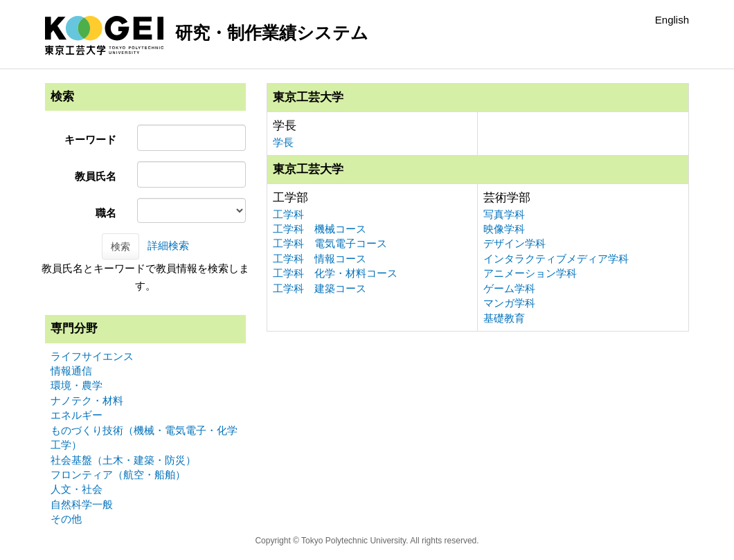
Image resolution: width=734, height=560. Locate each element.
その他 (66, 519)
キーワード (90, 139)
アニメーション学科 (530, 273)
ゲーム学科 (509, 288)
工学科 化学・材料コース (335, 273)
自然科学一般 (82, 504)
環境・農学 (77, 385)
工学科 (288, 214)
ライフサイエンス (92, 356)
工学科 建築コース (320, 288)
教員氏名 (96, 176)
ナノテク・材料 (87, 400)
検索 (120, 246)
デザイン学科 (514, 243)
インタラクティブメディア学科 (556, 259)
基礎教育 (504, 318)
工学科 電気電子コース (330, 243)
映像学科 (504, 229)
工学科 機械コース (320, 229)
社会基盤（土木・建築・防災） (123, 460)
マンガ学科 (509, 303)
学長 (283, 142)
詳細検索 (168, 245)
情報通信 (71, 371)
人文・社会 (77, 489)
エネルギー (77, 415)
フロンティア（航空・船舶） (118, 475)
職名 (106, 213)
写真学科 (504, 214)
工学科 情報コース (320, 259)
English (672, 20)
